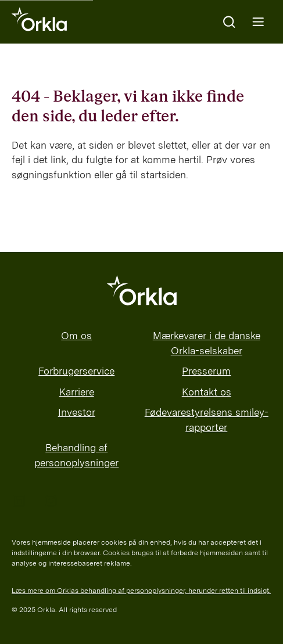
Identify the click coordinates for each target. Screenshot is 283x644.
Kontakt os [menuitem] (207, 392)
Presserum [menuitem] (206, 371)
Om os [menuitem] (76, 336)
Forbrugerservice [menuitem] (76, 371)
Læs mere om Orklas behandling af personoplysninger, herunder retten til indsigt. (141, 591)
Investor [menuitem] (77, 412)
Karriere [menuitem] (77, 392)
